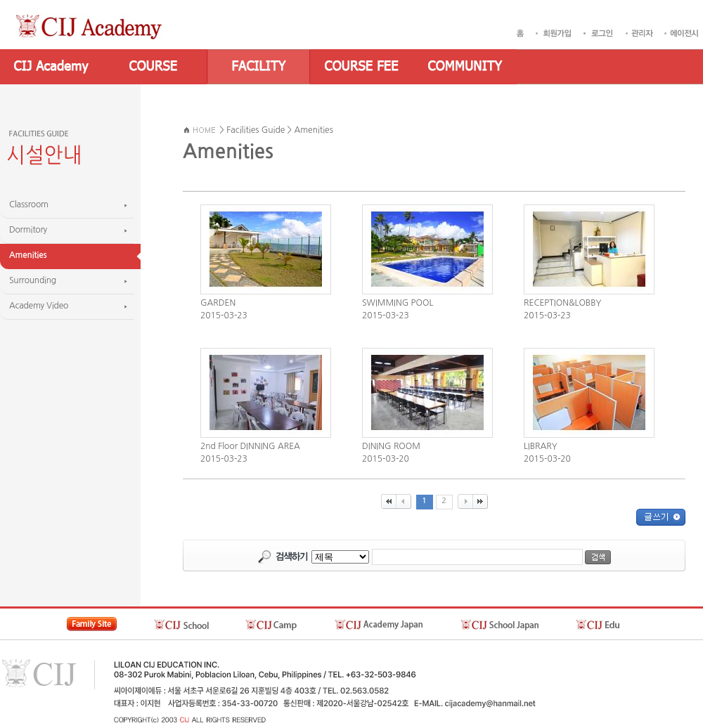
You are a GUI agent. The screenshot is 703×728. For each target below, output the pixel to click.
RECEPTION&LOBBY (562, 303)
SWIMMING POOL (398, 303)
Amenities (314, 130)
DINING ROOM (391, 446)
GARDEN (218, 303)
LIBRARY (541, 446)
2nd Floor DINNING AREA (250, 446)
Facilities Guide (256, 130)
